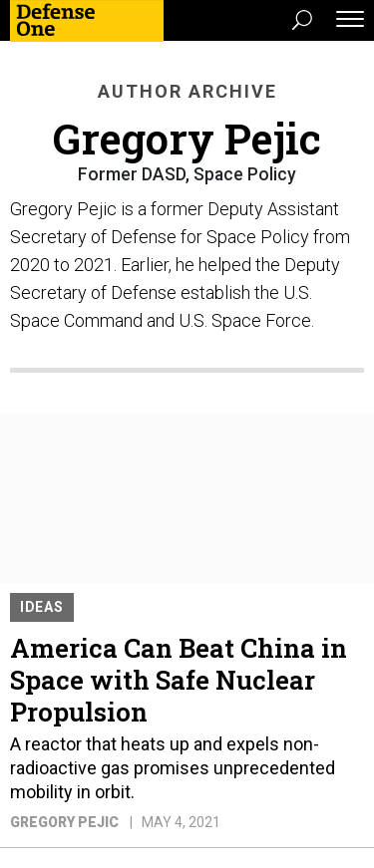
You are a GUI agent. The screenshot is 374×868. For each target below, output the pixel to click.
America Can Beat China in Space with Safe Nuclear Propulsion (179, 680)
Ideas (42, 607)
